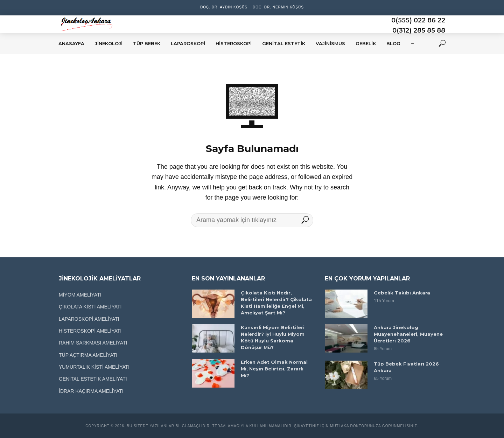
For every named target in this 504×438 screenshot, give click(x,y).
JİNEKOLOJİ (109, 43)
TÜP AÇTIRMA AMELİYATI (88, 355)
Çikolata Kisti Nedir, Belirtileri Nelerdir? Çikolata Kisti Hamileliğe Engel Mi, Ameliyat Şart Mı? (276, 303)
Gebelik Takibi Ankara (402, 293)
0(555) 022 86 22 (418, 20)
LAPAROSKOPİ (188, 43)
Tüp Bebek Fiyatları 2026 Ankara (406, 367)
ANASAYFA (71, 43)
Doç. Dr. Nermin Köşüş (278, 7)
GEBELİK (366, 43)
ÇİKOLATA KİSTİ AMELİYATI (90, 307)
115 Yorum (384, 301)
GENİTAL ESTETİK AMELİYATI (93, 379)
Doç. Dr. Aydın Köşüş (224, 7)
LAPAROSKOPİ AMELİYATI (89, 319)
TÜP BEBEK (147, 43)
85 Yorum (383, 349)
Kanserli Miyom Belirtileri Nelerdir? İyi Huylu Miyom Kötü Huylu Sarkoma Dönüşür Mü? (273, 337)
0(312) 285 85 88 (419, 30)
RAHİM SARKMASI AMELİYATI (93, 343)
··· (412, 43)
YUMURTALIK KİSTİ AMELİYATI (94, 367)
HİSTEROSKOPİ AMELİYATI (90, 331)
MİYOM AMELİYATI (80, 295)
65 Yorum (383, 378)
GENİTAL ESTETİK (284, 43)
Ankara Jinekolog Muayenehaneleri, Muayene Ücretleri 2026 (408, 334)
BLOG (393, 43)
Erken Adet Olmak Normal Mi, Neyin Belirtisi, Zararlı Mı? (274, 369)
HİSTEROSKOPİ (234, 43)
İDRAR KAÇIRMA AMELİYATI (91, 391)
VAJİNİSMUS (330, 43)
